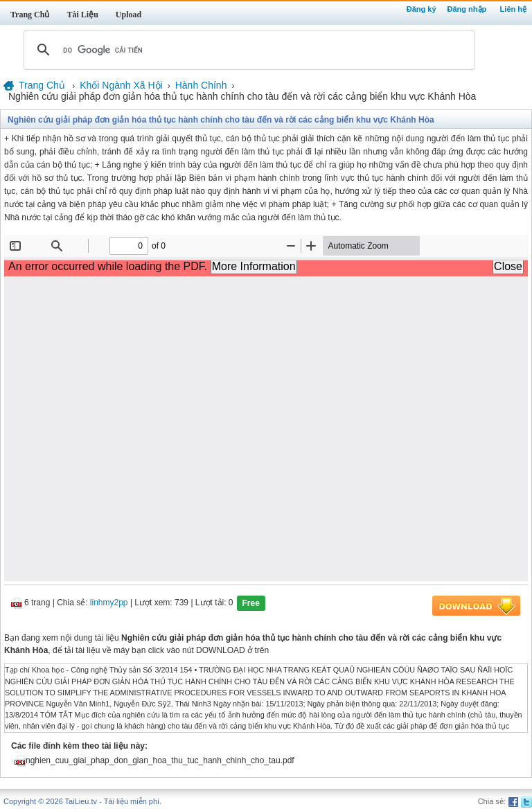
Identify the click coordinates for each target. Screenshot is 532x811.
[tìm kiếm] (247, 50)
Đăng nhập (467, 9)
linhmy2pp (109, 603)
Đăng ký (422, 9)
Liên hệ (513, 9)
